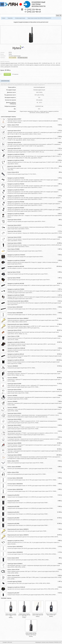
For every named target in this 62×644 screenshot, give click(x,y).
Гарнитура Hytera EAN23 (14, 431)
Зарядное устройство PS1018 (16, 154)
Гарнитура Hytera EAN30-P (15, 564)
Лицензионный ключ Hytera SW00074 (18, 535)
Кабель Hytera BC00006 (14, 467)
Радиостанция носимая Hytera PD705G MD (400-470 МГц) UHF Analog (31, 634)
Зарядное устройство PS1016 (16, 184)
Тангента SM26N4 (12, 407)
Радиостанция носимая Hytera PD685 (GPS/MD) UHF (11, 615)
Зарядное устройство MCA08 (16, 283)
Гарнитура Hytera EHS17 (14, 225)
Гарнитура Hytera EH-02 (14, 148)
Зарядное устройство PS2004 (16, 289)
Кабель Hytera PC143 (13, 570)
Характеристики (5, 81)
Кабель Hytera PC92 (13, 472)
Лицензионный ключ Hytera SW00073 (18, 529)
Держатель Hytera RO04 (14, 166)
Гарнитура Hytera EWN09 (14, 455)
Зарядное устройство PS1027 (16, 208)
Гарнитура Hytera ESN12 (14, 413)
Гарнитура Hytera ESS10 (14, 220)
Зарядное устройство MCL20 (16, 354)
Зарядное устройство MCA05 (16, 266)
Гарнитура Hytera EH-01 (14, 143)
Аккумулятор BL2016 (13, 495)
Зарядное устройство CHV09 (16, 160)
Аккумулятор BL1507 (13, 593)
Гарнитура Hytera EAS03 (14, 237)
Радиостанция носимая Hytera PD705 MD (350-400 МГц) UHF (24, 615)
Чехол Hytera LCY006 (13, 336)
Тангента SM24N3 (12, 378)
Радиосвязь (10, 18)
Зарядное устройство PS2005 (16, 295)
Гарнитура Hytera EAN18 (14, 437)
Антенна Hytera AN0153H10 (15, 484)
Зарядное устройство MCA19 (16, 360)
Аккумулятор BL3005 (13, 524)
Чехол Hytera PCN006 (13, 249)
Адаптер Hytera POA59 (14, 278)
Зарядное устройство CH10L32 (16, 587)
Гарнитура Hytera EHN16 (14, 419)
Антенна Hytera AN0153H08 (15, 313)
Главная (3, 18)
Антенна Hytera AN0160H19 (15, 552)
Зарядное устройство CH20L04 (16, 342)
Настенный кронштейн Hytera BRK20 (18, 301)
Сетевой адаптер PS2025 (14, 581)
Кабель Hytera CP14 (13, 461)
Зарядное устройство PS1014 (16, 178)
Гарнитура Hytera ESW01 (14, 243)
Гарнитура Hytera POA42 (14, 330)
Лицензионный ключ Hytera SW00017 (18, 318)
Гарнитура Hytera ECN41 (14, 390)
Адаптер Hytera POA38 (14, 272)
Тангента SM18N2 (12, 396)
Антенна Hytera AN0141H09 (15, 478)
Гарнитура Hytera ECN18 (14, 449)
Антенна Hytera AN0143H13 (15, 547)
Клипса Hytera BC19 (13, 172)
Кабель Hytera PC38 (13, 125)
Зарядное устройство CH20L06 (16, 348)
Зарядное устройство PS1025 (16, 196)
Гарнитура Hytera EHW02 (14, 372)
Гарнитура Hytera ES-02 (14, 137)
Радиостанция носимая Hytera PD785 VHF (51, 614)
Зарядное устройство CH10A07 (16, 255)
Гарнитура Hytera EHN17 (14, 425)
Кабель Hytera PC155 (13, 576)
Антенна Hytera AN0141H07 (15, 307)
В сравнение (16, 74)
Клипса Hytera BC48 (13, 558)
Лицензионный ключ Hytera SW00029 (18, 324)
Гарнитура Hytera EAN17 (14, 119)
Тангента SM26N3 (12, 401)
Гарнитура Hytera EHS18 (14, 231)
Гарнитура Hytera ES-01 (14, 131)
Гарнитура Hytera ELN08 (14, 384)
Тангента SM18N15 (13, 366)
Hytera (10, 54)
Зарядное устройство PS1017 (16, 190)
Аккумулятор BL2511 (13, 512)
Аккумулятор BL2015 (13, 501)
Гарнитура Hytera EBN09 (14, 443)
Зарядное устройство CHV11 (16, 541)
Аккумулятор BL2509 (13, 506)
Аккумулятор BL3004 (13, 518)
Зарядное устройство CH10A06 (16, 260)
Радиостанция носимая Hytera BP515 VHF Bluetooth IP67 (39, 18)
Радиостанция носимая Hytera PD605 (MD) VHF (38, 614)
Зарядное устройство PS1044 (16, 214)
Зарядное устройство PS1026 (16, 202)
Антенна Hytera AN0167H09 (15, 489)
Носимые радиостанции (20, 18)
